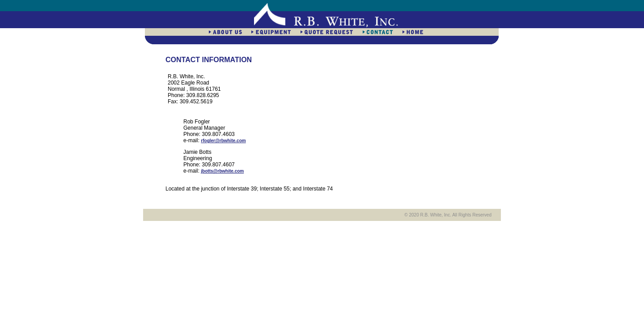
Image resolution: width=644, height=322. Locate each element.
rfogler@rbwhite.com (223, 141)
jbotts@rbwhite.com (222, 171)
